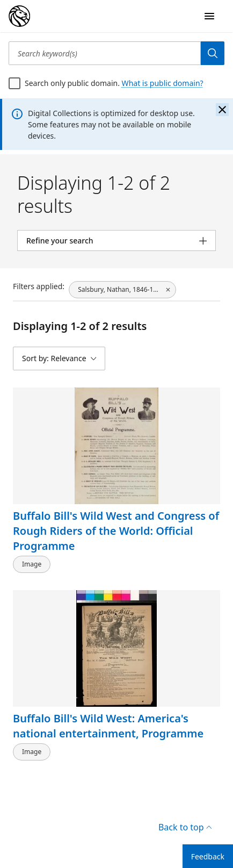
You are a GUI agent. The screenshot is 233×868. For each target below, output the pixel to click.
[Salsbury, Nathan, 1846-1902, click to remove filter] (122, 290)
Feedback (208, 856)
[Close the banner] (222, 110)
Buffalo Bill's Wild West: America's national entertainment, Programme (108, 726)
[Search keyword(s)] (105, 53)
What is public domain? (163, 83)
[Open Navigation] (209, 16)
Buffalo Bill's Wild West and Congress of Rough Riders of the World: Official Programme (116, 531)
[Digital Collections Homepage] (19, 16)
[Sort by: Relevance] (59, 358)
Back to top (185, 827)
